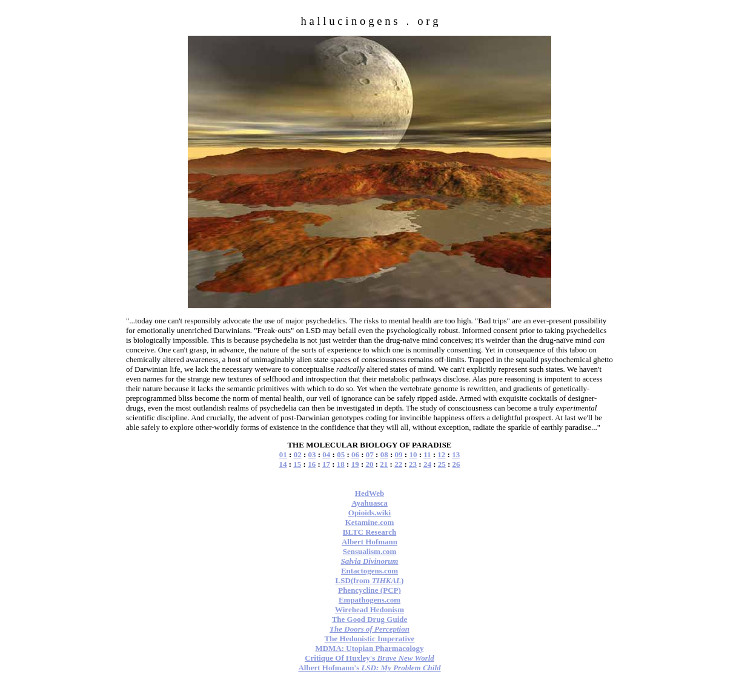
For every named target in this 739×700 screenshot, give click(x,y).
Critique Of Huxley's (369, 658)
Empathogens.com (369, 600)
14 (283, 464)
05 (341, 454)
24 (427, 464)
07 (370, 454)
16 (312, 464)
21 (384, 464)
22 (398, 464)
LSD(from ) (370, 580)
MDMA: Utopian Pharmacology (369, 648)
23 (413, 464)
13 (456, 454)
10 (413, 454)
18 (341, 464)
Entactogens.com (369, 571)
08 (384, 454)
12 (441, 454)
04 (326, 454)
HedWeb (369, 493)
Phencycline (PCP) (369, 590)
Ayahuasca (369, 503)
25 (442, 464)
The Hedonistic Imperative (370, 639)
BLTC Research (369, 532)
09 (399, 454)
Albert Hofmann (369, 542)
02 (298, 454)
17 (326, 464)
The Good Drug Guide (370, 619)
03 (312, 454)
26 (456, 464)
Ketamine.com (370, 522)
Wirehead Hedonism (369, 609)
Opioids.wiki (369, 513)
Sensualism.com (369, 551)
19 (355, 464)
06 (355, 454)
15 (297, 464)
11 (427, 454)
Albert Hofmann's (369, 668)
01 (283, 454)
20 (370, 464)
